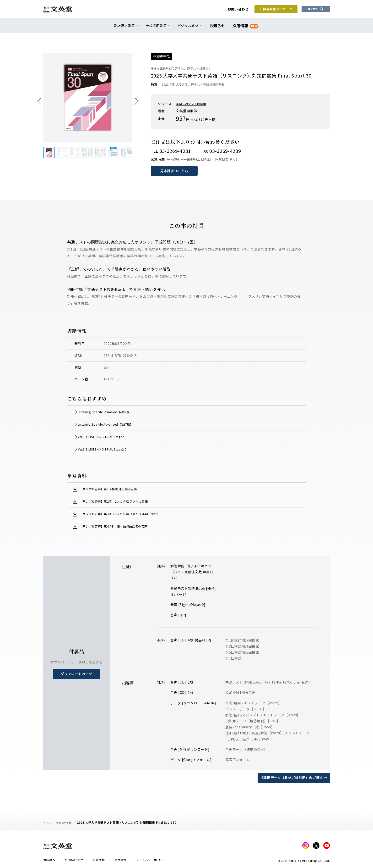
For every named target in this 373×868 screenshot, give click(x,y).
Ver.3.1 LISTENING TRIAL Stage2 (109, 437)
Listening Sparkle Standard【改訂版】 (114, 412)
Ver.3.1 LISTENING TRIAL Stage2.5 (111, 449)
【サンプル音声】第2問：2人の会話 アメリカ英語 (121, 501)
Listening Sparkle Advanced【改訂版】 (115, 424)
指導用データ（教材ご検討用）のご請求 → (294, 778)
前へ (41, 101)
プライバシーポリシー (151, 861)
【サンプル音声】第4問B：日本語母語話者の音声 (121, 526)
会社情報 (99, 861)
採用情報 (244, 27)
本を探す (308, 10)
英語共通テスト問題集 (193, 104)
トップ (48, 822)
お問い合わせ (222, 10)
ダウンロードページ (76, 674)
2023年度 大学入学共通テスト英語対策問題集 (198, 84)
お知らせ (218, 27)
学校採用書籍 (67, 822)
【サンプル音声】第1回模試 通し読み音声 (115, 489)
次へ (135, 101)
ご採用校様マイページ (261, 10)
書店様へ (49, 861)
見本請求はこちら (175, 171)
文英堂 (62, 10)
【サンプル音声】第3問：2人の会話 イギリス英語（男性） (128, 514)
